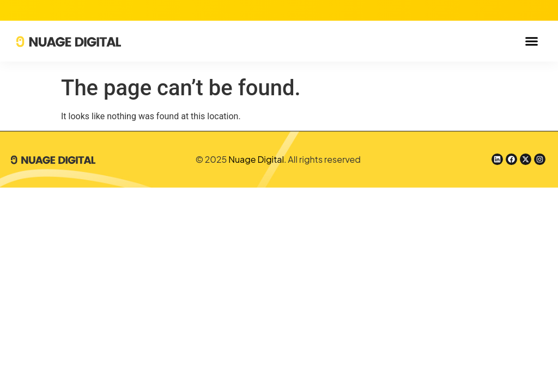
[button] (531, 41)
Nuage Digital (256, 159)
